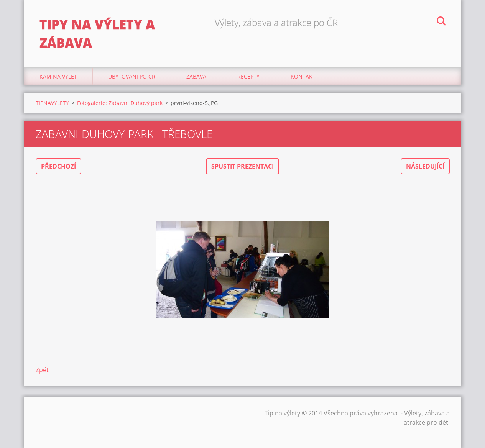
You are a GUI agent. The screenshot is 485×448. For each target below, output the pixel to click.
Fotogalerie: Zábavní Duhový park (120, 103)
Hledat (441, 22)
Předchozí (58, 166)
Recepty (248, 76)
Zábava (196, 76)
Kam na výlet (58, 76)
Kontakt (303, 76)
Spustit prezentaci (242, 166)
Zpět (42, 370)
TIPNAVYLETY (52, 103)
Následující (425, 166)
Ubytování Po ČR (132, 76)
